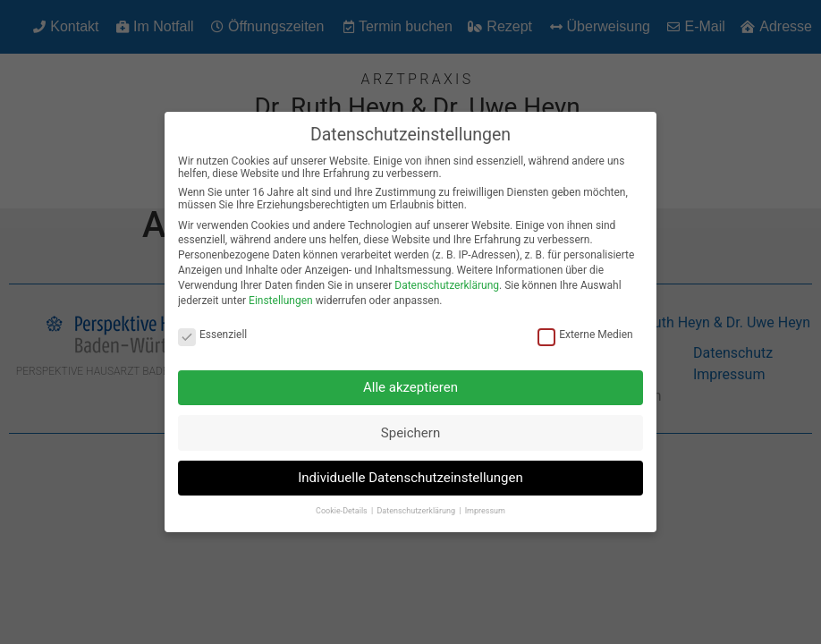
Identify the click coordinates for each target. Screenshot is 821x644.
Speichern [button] (410, 427)
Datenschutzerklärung (447, 279)
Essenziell (212, 329)
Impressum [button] (485, 505)
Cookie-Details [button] (343, 505)
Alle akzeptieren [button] (410, 382)
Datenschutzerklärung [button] (417, 505)
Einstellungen (281, 294)
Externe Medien (585, 329)
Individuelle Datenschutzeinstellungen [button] (410, 472)
